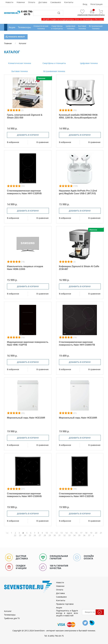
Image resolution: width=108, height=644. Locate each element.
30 (55, 535)
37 (89, 535)
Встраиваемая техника (54, 71)
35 (79, 535)
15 (71, 533)
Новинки (21, 2)
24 (25, 535)
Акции (12, 27)
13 (61, 533)
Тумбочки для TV (12, 618)
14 (66, 533)
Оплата (32, 2)
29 (50, 535)
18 (86, 533)
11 (52, 533)
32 (64, 535)
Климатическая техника (19, 63)
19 (91, 533)
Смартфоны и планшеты (54, 63)
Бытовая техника (19, 71)
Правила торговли (65, 604)
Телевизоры (24, 27)
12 (57, 533)
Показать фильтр (15, 37)
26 (35, 535)
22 (15, 535)
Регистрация (96, 4)
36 (84, 535)
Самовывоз (56, 2)
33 (69, 535)
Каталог (8, 611)
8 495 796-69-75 (27, 13)
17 (81, 533)
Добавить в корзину (28, 135)
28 (45, 535)
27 (40, 535)
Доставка (43, 2)
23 (20, 535)
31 (60, 535)
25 (30, 535)
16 (76, 533)
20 (96, 533)
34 (74, 535)
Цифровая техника (89, 63)
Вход (85, 4)
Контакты (69, 2)
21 (101, 533)
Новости (9, 2)
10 (47, 533)
